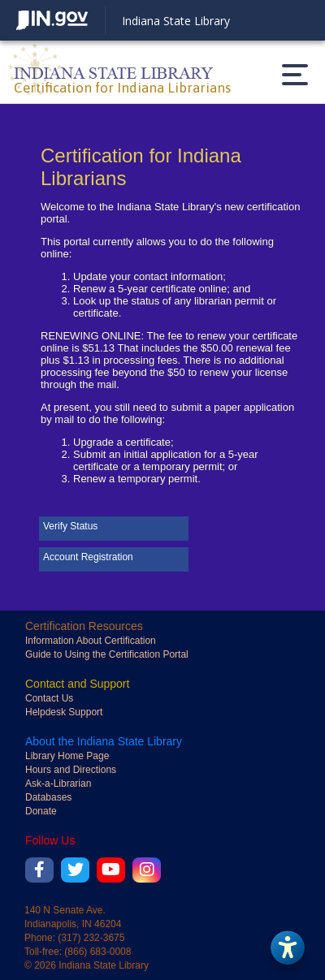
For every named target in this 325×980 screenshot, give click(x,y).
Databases (48, 797)
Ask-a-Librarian (58, 784)
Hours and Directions (71, 770)
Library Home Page (67, 756)
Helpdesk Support (64, 712)
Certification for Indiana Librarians (122, 88)
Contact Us (49, 698)
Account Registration (88, 557)
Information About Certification (91, 641)
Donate (41, 811)
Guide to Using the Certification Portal (107, 654)
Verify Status (70, 526)
